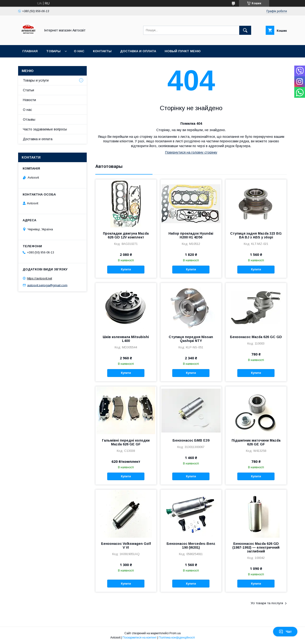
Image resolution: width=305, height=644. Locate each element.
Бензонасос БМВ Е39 (191, 440)
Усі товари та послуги (267, 603)
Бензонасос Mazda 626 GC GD (256, 337)
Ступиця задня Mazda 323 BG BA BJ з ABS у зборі (256, 235)
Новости (29, 100)
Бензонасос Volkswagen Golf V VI (126, 546)
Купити (126, 269)
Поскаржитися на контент (140, 638)
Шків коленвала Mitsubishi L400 (126, 339)
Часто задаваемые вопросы (45, 129)
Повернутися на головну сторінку (191, 152)
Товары (53, 51)
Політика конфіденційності (177, 638)
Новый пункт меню (183, 51)
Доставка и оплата (138, 51)
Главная (30, 51)
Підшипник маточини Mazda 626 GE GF (256, 442)
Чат (285, 632)
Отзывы (29, 119)
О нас (79, 51)
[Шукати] (245, 30)
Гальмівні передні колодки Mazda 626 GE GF (126, 442)
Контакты (102, 51)
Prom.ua (175, 633)
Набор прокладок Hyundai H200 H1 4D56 (191, 235)
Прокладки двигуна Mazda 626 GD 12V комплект (126, 235)
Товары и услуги (36, 80)
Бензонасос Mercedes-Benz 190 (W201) (191, 546)
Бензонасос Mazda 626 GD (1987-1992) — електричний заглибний (256, 547)
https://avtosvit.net (39, 278)
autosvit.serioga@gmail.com (47, 285)
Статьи (28, 90)
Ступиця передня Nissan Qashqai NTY (191, 339)
